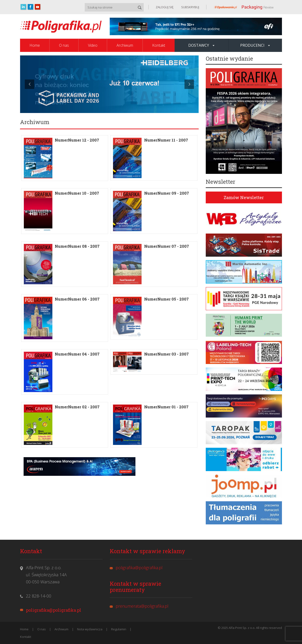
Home (35, 45)
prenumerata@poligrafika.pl (142, 606)
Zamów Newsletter (244, 197)
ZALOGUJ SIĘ (165, 7)
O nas (64, 45)
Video (93, 45)
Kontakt (159, 45)
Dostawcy (201, 45)
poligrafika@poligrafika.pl (54, 610)
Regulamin (119, 629)
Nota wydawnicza (90, 629)
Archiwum (125, 45)
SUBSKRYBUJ (190, 7)
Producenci (255, 45)
